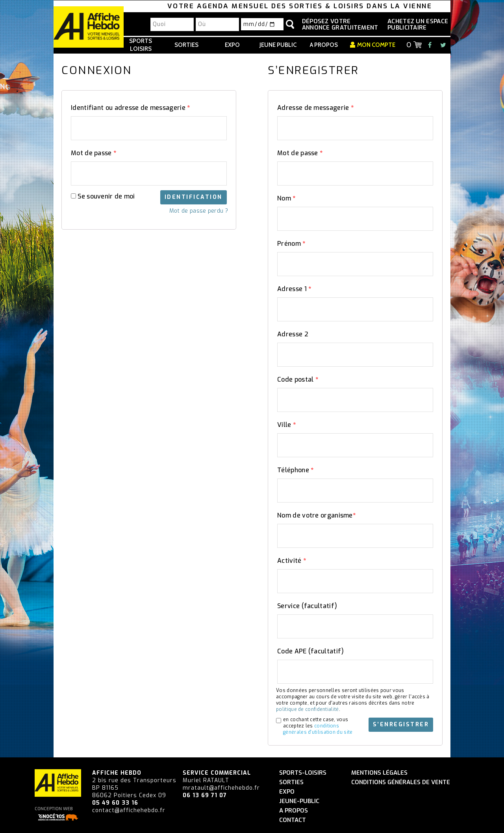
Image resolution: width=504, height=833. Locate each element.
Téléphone (295, 470)
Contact (293, 820)
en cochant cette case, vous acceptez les (318, 726)
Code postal (298, 379)
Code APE (310, 651)
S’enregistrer (401, 724)
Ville (286, 425)
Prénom (291, 244)
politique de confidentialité (307, 709)
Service (307, 606)
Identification (194, 197)
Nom (286, 198)
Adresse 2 (293, 334)
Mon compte (376, 45)
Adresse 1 (294, 289)
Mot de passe (94, 153)
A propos (324, 45)
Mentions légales (379, 773)
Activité (292, 561)
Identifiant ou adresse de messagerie (130, 108)
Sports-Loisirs (303, 773)
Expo (232, 45)
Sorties (186, 45)
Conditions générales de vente (401, 782)
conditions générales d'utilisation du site (318, 729)
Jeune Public (278, 45)
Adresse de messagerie (315, 108)
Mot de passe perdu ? (199, 211)
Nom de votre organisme (316, 515)
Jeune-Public (299, 801)
